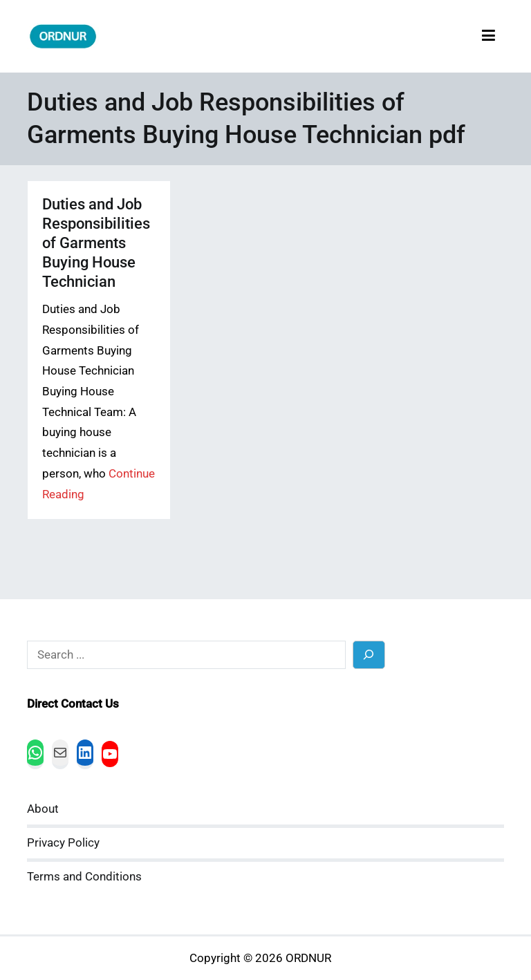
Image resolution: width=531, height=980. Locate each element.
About (43, 809)
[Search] (369, 655)
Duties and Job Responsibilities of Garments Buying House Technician (96, 243)
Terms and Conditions (84, 877)
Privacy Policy (63, 843)
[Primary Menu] (488, 36)
